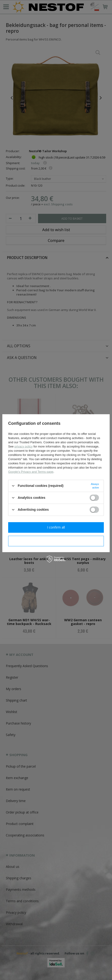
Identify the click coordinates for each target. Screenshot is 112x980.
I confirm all (56, 527)
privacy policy (24, 446)
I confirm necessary (56, 541)
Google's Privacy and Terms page (31, 472)
